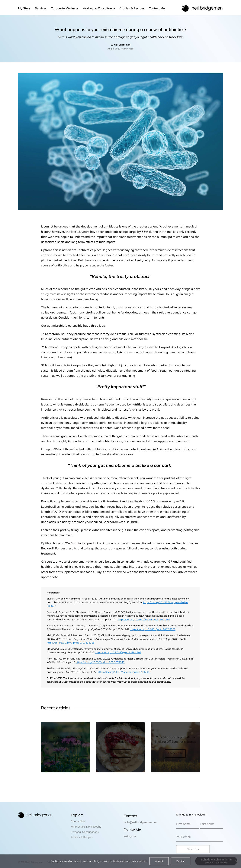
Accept (159, 861)
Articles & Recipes (132, 8)
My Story (24, 8)
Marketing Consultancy (99, 8)
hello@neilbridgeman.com (140, 822)
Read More (66, 758)
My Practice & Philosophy (86, 827)
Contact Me (157, 8)
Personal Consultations (85, 832)
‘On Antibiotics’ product (82, 543)
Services (41, 8)
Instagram (130, 836)
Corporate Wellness (65, 8)
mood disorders (82, 428)
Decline (180, 861)
